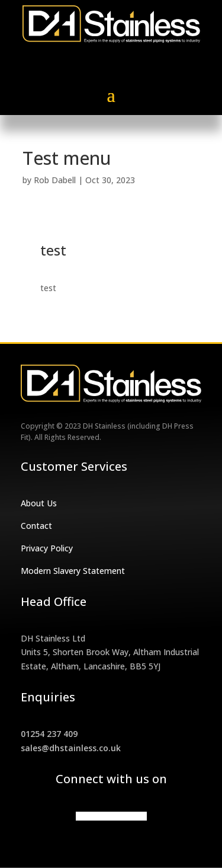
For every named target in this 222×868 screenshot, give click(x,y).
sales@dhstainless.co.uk (71, 748)
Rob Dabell (55, 180)
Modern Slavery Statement (73, 571)
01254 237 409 (49, 734)
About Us (39, 503)
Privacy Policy (47, 548)
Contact (36, 526)
